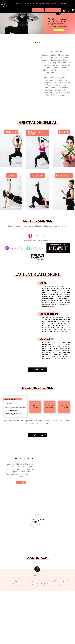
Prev (3, 24)
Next (72, 24)
